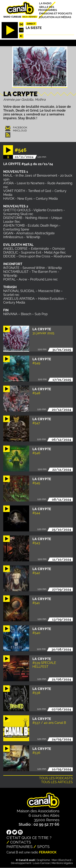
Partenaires (20, 847)
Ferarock (48, 852)
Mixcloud (20, 131)
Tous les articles (57, 782)
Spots (43, 847)
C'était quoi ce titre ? (29, 838)
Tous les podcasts (56, 778)
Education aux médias (55, 17)
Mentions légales (62, 863)
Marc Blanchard (61, 860)
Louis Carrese (41, 863)
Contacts (21, 842)
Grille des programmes (48, 8)
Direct (31, 24)
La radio (45, 3)
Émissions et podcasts (56, 13)
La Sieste (34, 28)
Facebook (20, 127)
